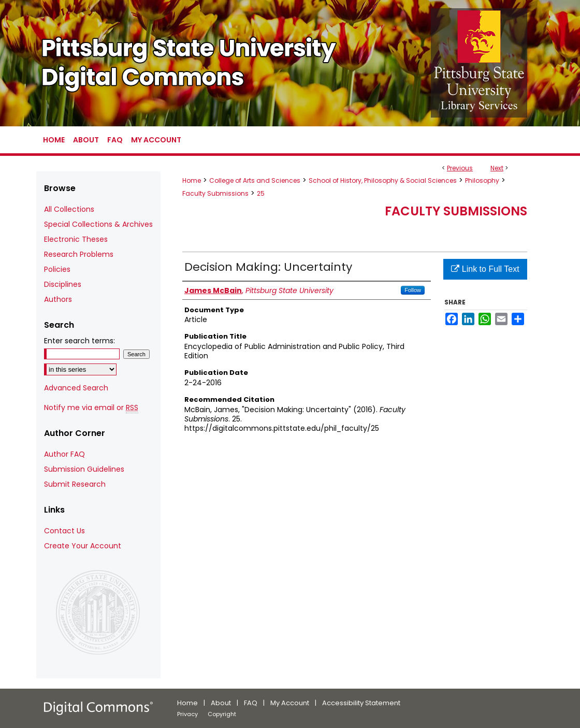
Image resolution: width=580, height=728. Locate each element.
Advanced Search (76, 388)
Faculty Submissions (215, 193)
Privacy (187, 714)
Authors (58, 299)
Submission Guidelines (84, 469)
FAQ (251, 703)
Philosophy (482, 180)
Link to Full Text (485, 269)
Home (192, 180)
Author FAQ (64, 454)
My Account (290, 703)
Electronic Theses (76, 239)
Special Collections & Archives (98, 224)
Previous (460, 168)
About (221, 703)
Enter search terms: (79, 341)
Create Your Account (83, 546)
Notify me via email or (91, 408)
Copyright (222, 714)
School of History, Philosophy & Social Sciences (383, 180)
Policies (57, 269)
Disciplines (63, 284)
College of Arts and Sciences (255, 180)
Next (497, 168)
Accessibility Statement (361, 703)
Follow (413, 290)
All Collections (69, 209)
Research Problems (79, 254)
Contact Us (64, 531)
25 (261, 193)
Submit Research (75, 484)
